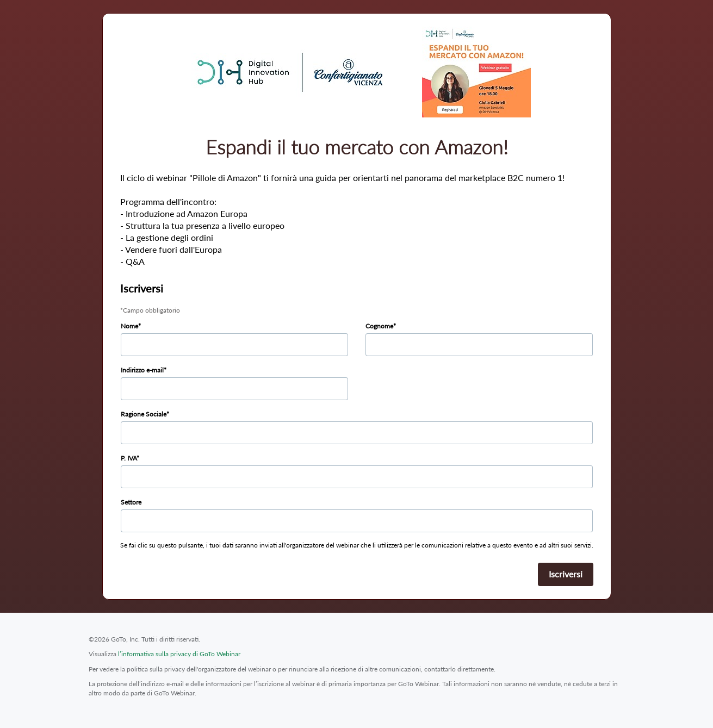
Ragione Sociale (144, 414)
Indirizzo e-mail (142, 370)
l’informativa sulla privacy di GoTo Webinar (179, 654)
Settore (131, 502)
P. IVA (129, 458)
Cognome (379, 326)
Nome (129, 326)
